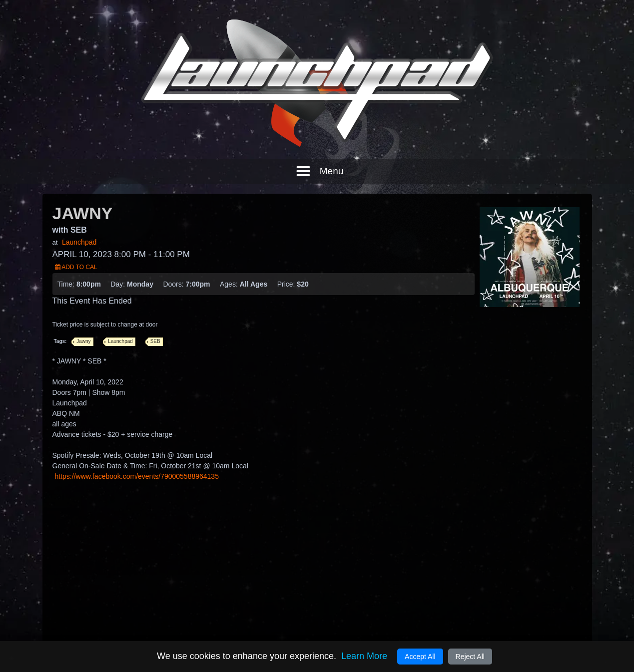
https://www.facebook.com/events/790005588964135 (137, 458)
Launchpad (79, 224)
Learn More (364, 656)
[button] (317, 153)
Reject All (470, 657)
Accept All (420, 657)
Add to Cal (76, 249)
